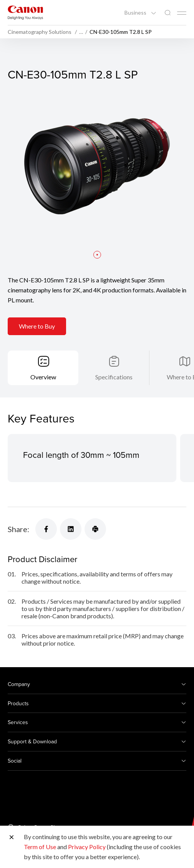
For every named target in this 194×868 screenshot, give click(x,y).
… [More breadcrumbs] (81, 32)
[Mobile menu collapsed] (182, 13)
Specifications (114, 377)
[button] (97, 255)
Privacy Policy (87, 847)
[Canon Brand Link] (25, 13)
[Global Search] (167, 13)
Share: (18, 529)
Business (136, 13)
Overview (43, 377)
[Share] (46, 529)
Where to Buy (37, 326)
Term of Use (40, 847)
